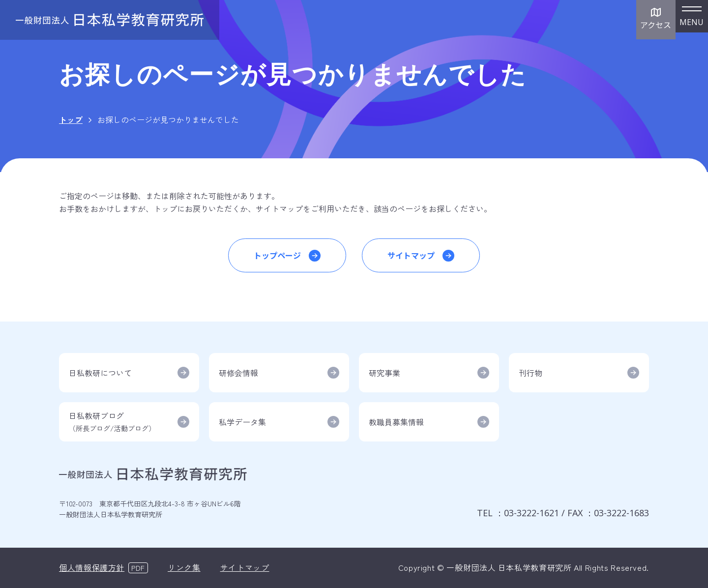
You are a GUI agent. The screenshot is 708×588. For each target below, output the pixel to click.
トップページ (277, 255)
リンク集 (184, 567)
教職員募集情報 (396, 422)
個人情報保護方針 (92, 567)
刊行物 (531, 373)
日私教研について (100, 373)
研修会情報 (238, 373)
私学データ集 (242, 422)
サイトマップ (411, 255)
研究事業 (384, 373)
